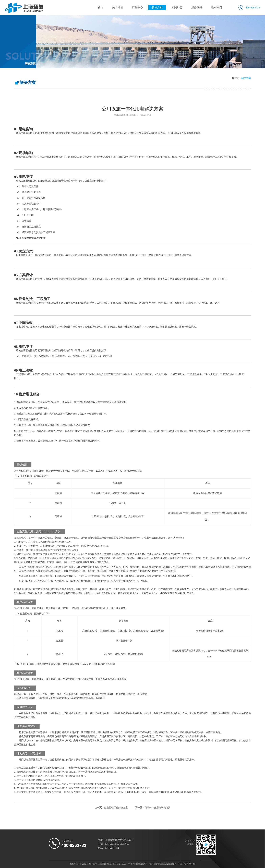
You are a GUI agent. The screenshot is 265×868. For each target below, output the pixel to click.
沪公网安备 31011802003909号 (163, 864)
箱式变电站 (48, 531)
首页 (101, 7)
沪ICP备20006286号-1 (138, 864)
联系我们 (216, 7)
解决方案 (157, 7)
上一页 (111, 808)
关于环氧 (118, 7)
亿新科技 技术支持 (187, 864)
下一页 (153, 808)
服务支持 (197, 7)
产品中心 (137, 7)
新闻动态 (177, 7)
